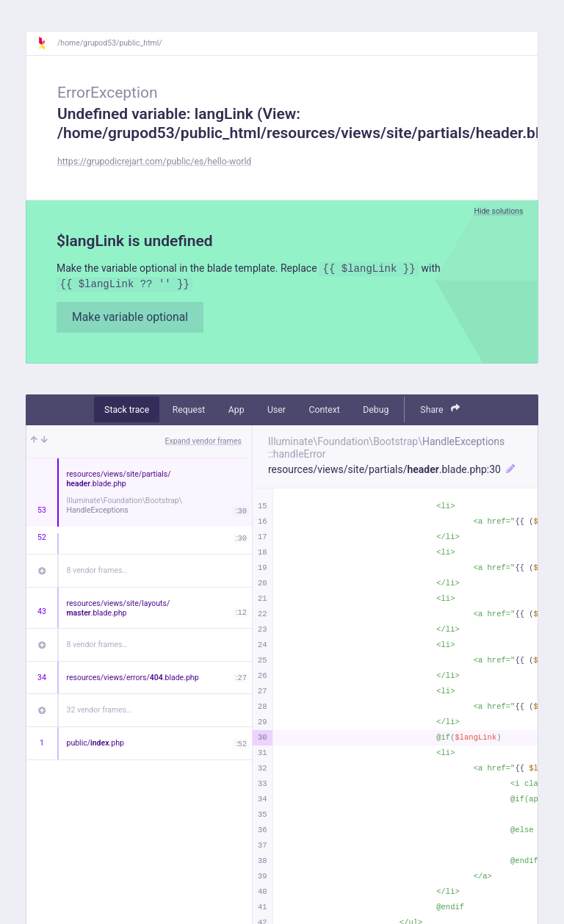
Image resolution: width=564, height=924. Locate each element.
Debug (376, 410)
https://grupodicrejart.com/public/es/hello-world (154, 162)
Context (324, 410)
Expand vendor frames (203, 441)
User (276, 410)
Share (440, 409)
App (236, 410)
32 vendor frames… (100, 710)
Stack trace (127, 410)
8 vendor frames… (97, 570)
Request (189, 410)
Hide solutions (498, 211)
